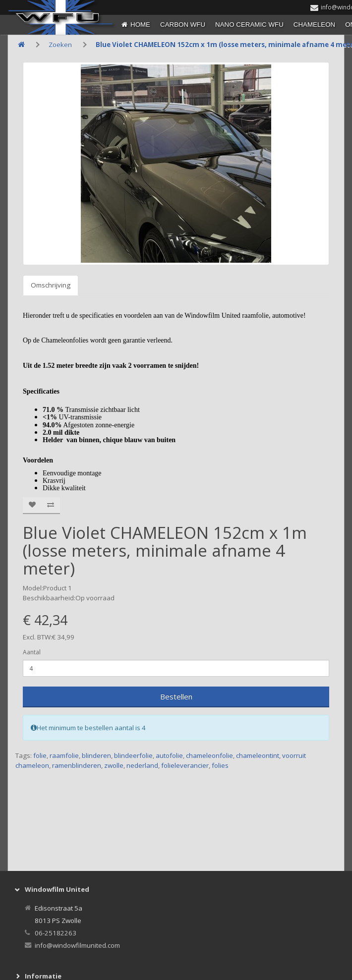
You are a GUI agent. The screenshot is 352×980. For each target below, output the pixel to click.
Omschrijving (51, 285)
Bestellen (176, 696)
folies (220, 765)
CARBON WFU (183, 25)
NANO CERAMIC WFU (249, 25)
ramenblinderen (77, 765)
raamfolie (64, 755)
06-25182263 (56, 933)
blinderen (96, 755)
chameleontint (258, 755)
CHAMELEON (314, 25)
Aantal (32, 652)
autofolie (169, 755)
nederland (142, 765)
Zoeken (60, 45)
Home (140, 25)
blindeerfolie (133, 755)
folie (40, 755)
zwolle (114, 765)
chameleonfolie (209, 755)
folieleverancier (185, 765)
